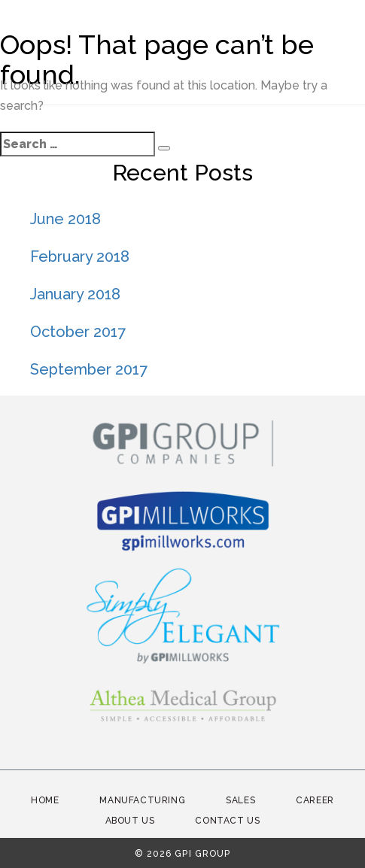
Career (315, 800)
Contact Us (227, 821)
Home (45, 800)
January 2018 (75, 294)
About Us (130, 821)
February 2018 (80, 256)
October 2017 (78, 332)
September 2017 (89, 369)
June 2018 (65, 219)
